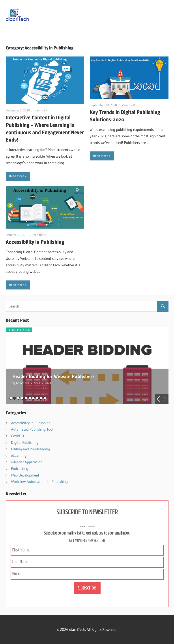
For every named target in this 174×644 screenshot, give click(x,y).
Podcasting (20, 468)
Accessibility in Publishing (35, 242)
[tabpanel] (87, 366)
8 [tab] (37, 398)
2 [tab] (15, 398)
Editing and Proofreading (31, 449)
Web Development (25, 475)
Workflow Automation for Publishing (39, 481)
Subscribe (87, 588)
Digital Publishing (19, 330)
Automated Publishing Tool (32, 429)
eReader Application (27, 462)
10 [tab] (45, 398)
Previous (158, 399)
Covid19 (17, 436)
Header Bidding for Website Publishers (53, 376)
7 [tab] (33, 398)
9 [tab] (41, 398)
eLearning (19, 455)
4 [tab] (22, 398)
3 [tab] (18, 398)
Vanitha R (41, 110)
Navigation (20, 30)
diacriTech (77, 629)
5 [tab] (26, 398)
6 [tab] (30, 398)
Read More (17, 176)
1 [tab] (11, 398)
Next (165, 399)
